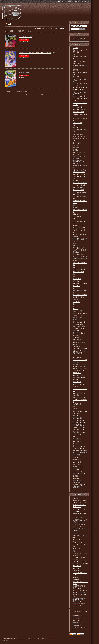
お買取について (77, 616)
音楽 (74, 219)
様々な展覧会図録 (78, 188)
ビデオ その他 (77, 471)
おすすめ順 (49, 28)
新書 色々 (76, 416)
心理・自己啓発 (77, 123)
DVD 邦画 (76, 455)
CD (74, 489)
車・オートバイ (77, 306)
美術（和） (76, 145)
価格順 (56, 28)
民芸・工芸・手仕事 (79, 269)
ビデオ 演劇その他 (79, 61)
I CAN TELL (76, 549)
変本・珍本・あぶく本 (80, 333)
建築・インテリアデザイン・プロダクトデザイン (80, 176)
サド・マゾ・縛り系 (79, 397)
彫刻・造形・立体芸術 (80, 183)
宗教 (74, 267)
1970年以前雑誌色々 (79, 418)
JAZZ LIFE (76, 571)
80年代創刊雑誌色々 (79, 423)
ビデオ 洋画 (77, 460)
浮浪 (74, 551)
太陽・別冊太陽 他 (79, 474)
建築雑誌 (75, 181)
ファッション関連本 (79, 185)
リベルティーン (77, 542)
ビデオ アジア (77, 467)
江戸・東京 (76, 281)
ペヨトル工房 (77, 382)
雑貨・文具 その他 (79, 432)
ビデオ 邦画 (77, 462)
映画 (74, 205)
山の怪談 (22, 73)
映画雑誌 (75, 207)
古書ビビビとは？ (78, 620)
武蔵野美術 (76, 478)
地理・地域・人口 (78, 430)
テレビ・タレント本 (79, 230)
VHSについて (77, 625)
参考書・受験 (77, 373)
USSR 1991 (76, 533)
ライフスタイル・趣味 (80, 284)
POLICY (85, 1)
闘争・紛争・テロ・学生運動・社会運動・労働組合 (80, 259)
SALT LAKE (76, 579)
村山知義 (75, 387)
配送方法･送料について (45, 638)
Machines (75, 577)
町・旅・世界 (77, 279)
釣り (74, 406)
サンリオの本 (77, 358)
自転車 (75, 409)
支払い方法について (30, 638)
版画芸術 (75, 70)
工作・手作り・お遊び (80, 349)
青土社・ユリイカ (78, 384)
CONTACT (77, 1)
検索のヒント (77, 623)
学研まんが (76, 444)
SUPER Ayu (76, 568)
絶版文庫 (75, 127)
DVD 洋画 (76, 457)
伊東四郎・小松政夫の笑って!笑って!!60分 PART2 (35, 53)
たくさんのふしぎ (78, 346)
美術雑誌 (75, 150)
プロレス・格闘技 (78, 311)
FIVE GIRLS (76, 540)
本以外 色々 (77, 63)
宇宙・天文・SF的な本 (80, 295)
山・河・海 (76, 302)
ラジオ (75, 232)
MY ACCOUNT (67, 1)
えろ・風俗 (76, 331)
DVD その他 (76, 469)
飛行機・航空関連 (78, 297)
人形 (74, 355)
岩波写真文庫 (77, 404)
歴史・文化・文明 (78, 254)
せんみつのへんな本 (25, 37)
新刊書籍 (75, 48)
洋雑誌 (75, 54)
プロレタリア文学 (78, 112)
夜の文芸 (75, 125)
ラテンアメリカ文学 (79, 96)
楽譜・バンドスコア (79, 228)
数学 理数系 (77, 441)
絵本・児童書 (77, 340)
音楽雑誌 (75, 225)
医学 (74, 288)
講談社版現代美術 (78, 161)
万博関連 (75, 300)
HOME (58, 1)
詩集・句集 (76, 77)
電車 (74, 304)
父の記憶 (75, 498)
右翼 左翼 (76, 413)
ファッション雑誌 (78, 190)
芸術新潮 (75, 476)
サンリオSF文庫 (78, 134)
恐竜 (74, 277)
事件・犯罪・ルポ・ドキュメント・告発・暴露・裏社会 (80, 250)
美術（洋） (76, 148)
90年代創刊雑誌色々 (79, 425)
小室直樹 (75, 246)
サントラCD (76, 439)
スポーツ (75, 309)
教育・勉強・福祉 (78, 375)
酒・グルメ (76, 286)
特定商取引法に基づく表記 (13, 638)
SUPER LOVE (77, 566)
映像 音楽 (76, 464)
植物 (74, 274)
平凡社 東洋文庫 (78, 448)
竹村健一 (75, 243)
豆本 (10, 24)
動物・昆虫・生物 (78, 272)
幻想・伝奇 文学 (78, 107)
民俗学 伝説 (77, 143)
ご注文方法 (76, 618)
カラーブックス (77, 434)
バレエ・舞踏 (77, 216)
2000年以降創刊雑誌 (79, 427)
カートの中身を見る (79, 38)
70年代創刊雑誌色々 (79, 420)
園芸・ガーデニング (79, 446)
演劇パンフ (76, 214)
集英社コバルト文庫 (79, 136)
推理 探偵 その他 (79, 109)
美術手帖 (75, 163)
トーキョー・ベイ (78, 518)
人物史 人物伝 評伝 (80, 411)
